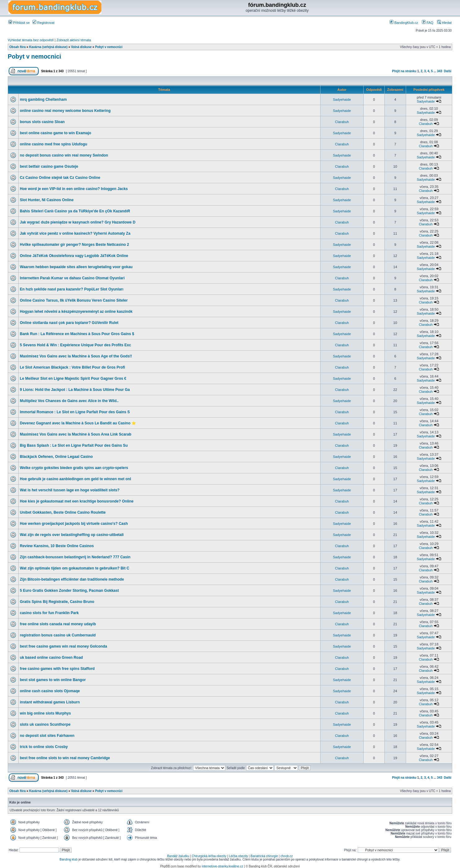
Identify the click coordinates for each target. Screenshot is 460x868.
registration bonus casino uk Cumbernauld (58, 635)
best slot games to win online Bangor (53, 680)
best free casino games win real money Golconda (63, 646)
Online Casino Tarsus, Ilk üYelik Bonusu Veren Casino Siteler (74, 300)
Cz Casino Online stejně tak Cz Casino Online (60, 178)
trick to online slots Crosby (44, 747)
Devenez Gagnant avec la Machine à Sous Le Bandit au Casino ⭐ (78, 423)
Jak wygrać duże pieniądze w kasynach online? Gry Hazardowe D (78, 222)
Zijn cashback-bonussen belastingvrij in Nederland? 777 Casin (75, 557)
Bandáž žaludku (178, 856)
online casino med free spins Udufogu (53, 144)
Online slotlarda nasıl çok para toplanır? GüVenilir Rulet (69, 323)
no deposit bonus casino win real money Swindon (64, 155)
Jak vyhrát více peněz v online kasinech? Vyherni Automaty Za (75, 233)
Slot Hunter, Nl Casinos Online (47, 200)
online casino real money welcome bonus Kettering (65, 111)
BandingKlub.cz (404, 23)
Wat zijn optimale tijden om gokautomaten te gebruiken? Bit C (75, 568)
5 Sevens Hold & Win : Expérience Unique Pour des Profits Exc (75, 345)
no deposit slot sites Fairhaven (47, 736)
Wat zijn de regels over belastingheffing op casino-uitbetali (72, 535)
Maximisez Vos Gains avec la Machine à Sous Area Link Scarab (76, 434)
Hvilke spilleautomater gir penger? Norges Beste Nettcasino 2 (74, 245)
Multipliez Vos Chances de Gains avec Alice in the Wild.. (69, 401)
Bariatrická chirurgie (264, 856)
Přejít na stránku (404, 71)
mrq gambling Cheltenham (43, 100)
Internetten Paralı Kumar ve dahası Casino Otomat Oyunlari (72, 278)
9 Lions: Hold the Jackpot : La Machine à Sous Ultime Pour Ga (75, 390)
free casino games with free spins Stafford (57, 669)
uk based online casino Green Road (51, 658)
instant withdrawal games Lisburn (50, 702)
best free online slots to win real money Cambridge (65, 758)
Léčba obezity (238, 856)
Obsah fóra (18, 47)
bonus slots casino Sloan (42, 122)
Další (448, 71)
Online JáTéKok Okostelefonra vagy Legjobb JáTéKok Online (74, 256)
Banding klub (69, 859)
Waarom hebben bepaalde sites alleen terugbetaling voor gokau (76, 267)
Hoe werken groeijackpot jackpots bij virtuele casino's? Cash (74, 524)
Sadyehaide (342, 100)
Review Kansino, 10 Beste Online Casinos (57, 546)
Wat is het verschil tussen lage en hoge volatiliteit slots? (70, 490)
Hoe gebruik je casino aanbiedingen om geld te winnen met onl (75, 479)
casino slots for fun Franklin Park (49, 613)
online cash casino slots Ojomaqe (50, 691)
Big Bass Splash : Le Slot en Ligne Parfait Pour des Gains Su (74, 445)
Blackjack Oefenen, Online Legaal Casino (56, 457)
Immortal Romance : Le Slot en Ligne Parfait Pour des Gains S (75, 412)
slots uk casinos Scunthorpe (45, 724)
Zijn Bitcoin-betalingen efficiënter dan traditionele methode (72, 579)
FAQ (428, 23)
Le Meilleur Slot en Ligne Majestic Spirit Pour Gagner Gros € (73, 379)
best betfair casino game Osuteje (49, 166)
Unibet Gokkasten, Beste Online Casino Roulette (63, 512)
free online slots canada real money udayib (58, 624)
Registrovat (44, 23)
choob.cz (287, 856)
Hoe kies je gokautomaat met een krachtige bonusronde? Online (77, 501)
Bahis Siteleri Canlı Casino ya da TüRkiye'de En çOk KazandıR (75, 211)
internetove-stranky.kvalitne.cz (223, 866)
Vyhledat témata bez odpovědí (31, 40)
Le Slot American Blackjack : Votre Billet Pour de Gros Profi (72, 367)
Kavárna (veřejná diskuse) (48, 47)
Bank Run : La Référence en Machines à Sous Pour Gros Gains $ (77, 334)
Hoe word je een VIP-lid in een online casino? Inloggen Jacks (74, 189)
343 (440, 71)
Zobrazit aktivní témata (74, 40)
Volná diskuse (81, 47)
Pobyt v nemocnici (109, 47)
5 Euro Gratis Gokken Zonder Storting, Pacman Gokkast (69, 591)
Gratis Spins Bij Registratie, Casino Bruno (57, 602)
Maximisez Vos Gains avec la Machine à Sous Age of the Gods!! (76, 356)
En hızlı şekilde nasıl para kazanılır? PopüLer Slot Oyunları (72, 289)
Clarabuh (342, 122)
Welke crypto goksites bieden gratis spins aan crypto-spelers (74, 468)
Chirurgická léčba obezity (209, 856)
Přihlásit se (19, 23)
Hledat (444, 23)
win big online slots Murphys (45, 713)
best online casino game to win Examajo (55, 133)
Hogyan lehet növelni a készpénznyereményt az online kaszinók (76, 312)
